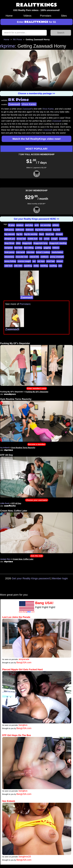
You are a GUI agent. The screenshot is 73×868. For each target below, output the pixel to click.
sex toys (41, 261)
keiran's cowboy (43, 252)
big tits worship (31, 234)
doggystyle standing (58, 243)
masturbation (57, 252)
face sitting (29, 248)
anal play (29, 225)
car (41, 239)
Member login (60, 578)
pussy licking (10, 261)
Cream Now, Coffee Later (14, 511)
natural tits (34, 257)
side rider (18, 266)
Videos (27, 16)
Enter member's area (37, 388)
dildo (18, 243)
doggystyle (27, 243)
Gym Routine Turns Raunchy (16, 399)
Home (9, 16)
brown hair (21, 239)
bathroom (20, 230)
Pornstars (46, 16)
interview (30, 252)
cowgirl (54, 239)
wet (60, 266)
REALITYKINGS (36, 5)
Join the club (37, 556)
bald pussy (9, 230)
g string (39, 248)
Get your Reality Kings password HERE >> (36, 219)
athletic (56, 225)
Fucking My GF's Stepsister (15, 343)
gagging (47, 248)
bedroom (30, 230)
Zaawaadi (14, 104)
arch (37, 225)
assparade (24, 659)
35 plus (11, 225)
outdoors (45, 257)
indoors (56, 248)
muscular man (22, 257)
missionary (9, 257)
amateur (20, 225)
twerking (44, 266)
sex (34, 261)
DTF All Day (7, 455)
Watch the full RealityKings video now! (36, 139)
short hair (51, 261)
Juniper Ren (5, 559)
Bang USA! (44, 603)
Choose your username (37, 500)
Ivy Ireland (5, 448)
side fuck (8, 266)
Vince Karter (29, 104)
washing (53, 266)
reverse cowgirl (24, 261)
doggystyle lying (40, 243)
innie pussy (9, 252)
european (9, 248)
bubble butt (32, 239)
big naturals (10, 234)
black (41, 234)
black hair (50, 234)
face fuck (18, 248)
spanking (28, 266)
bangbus (23, 725)
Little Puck (5, 503)
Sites (64, 16)
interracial (20, 252)
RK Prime (17, 40)
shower (60, 261)
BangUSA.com (24, 662)
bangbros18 (25, 857)
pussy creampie (57, 257)
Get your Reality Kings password (31, 578)
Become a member (37, 444)
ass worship (46, 225)
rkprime (7, 46)
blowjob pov (10, 239)
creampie (63, 239)
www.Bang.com (27, 612)
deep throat (9, 243)
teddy (36, 266)
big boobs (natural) (43, 230)
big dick (57, 230)
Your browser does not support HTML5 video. (36, 70)
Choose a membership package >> (36, 93)
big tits (19, 234)
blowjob (59, 234)
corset (47, 239)
